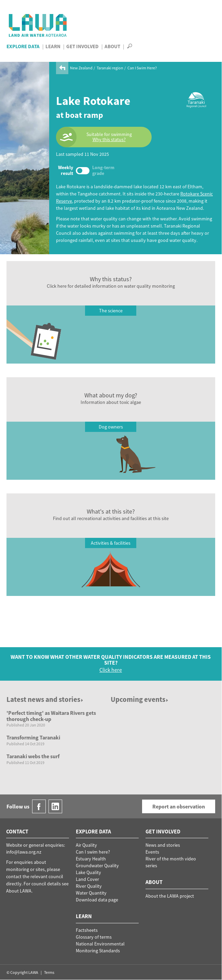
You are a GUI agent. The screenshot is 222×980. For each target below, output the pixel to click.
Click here (111, 670)
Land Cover (87, 879)
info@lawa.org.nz (24, 852)
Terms (49, 972)
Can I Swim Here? (142, 68)
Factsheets (87, 930)
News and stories (163, 845)
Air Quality (86, 845)
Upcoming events (140, 699)
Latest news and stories (45, 699)
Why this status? (109, 140)
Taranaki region (110, 68)
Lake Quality (88, 872)
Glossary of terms (94, 937)
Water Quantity (91, 893)
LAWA (38, 25)
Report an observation (179, 806)
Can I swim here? (93, 852)
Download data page (97, 900)
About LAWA (19, 891)
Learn (53, 46)
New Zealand (81, 68)
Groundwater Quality (97, 866)
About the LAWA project (170, 896)
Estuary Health (91, 859)
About (112, 46)
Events (152, 852)
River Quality (89, 886)
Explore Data (23, 46)
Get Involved (82, 46)
